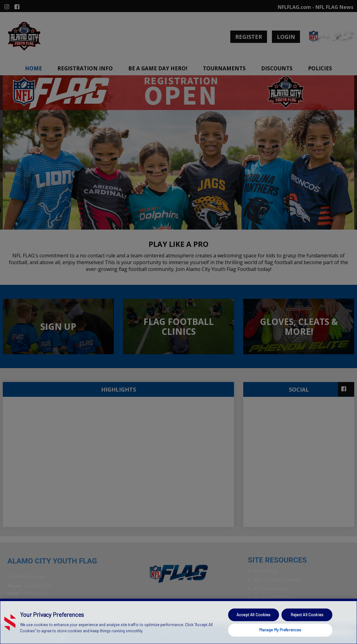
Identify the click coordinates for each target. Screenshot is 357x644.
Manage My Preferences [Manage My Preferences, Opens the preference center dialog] (280, 630)
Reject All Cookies (307, 615)
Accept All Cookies (253, 615)
